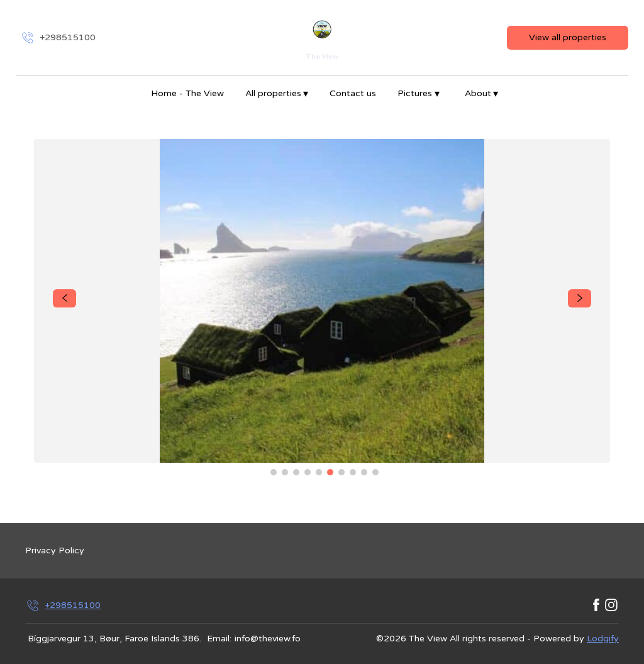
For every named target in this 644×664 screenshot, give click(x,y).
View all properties (568, 37)
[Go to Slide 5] (319, 472)
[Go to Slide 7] (341, 472)
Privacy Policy (55, 551)
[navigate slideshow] (64, 299)
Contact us (353, 93)
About (482, 94)
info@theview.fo (268, 639)
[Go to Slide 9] (364, 472)
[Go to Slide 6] (330, 472)
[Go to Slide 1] (274, 472)
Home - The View (187, 93)
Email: (219, 639)
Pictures (419, 94)
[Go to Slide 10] (375, 472)
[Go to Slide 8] (353, 472)
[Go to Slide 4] (308, 472)
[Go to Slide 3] (296, 472)
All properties (277, 94)
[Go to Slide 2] (285, 472)
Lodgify (603, 639)
